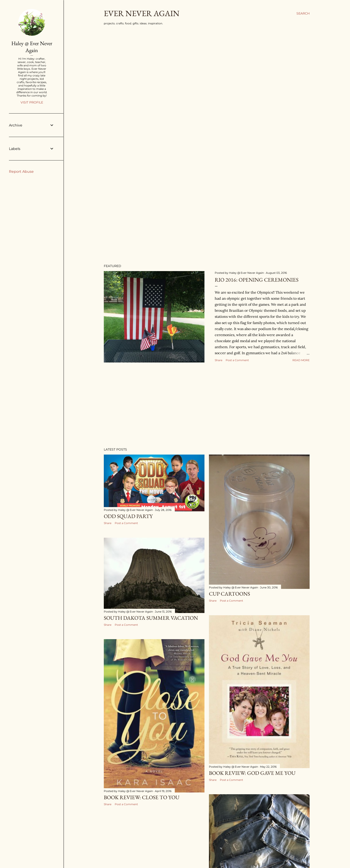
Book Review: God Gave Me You (252, 773)
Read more (301, 360)
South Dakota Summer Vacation (151, 618)
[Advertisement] (207, 405)
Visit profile (32, 102)
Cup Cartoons (229, 594)
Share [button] (219, 360)
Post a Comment (237, 360)
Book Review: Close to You (142, 797)
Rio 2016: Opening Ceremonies (257, 280)
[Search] (303, 13)
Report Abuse (21, 172)
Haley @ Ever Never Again (32, 47)
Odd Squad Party (128, 516)
